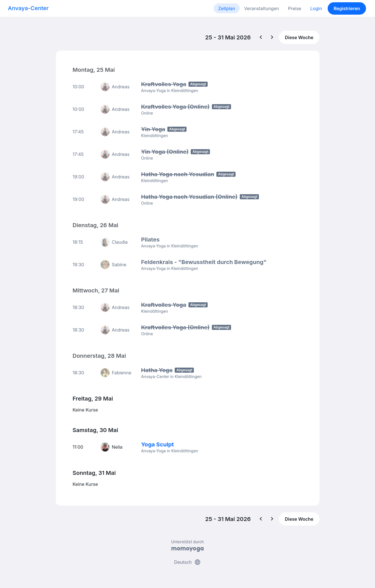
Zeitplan (227, 8)
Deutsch (187, 562)
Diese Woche (299, 37)
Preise (295, 8)
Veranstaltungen (262, 8)
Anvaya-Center (28, 8)
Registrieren (347, 8)
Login (316, 8)
